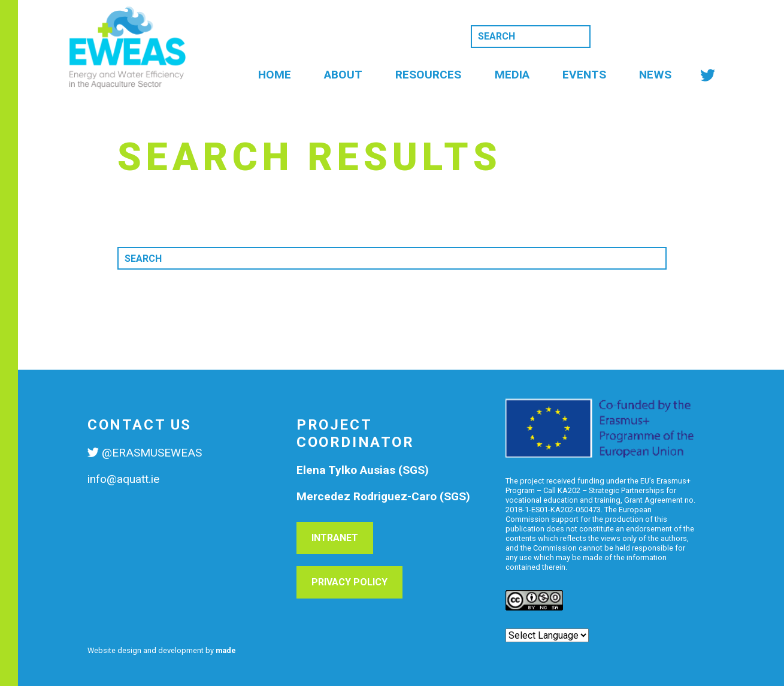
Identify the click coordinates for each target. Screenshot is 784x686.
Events (584, 75)
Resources (428, 75)
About (343, 75)
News (655, 75)
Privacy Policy (349, 582)
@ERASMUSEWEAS (152, 453)
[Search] (531, 37)
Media (512, 75)
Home (275, 75)
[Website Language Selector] (547, 635)
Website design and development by (162, 650)
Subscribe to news (658, 36)
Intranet (335, 538)
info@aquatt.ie (123, 479)
